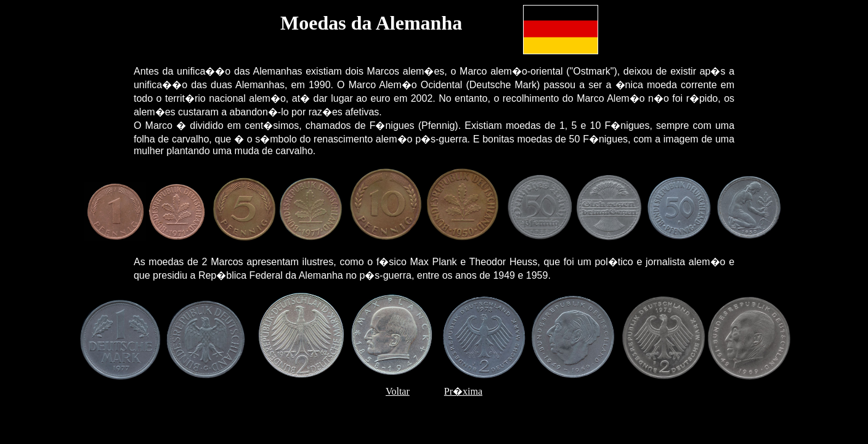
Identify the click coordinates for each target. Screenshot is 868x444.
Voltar (398, 391)
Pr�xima (463, 391)
